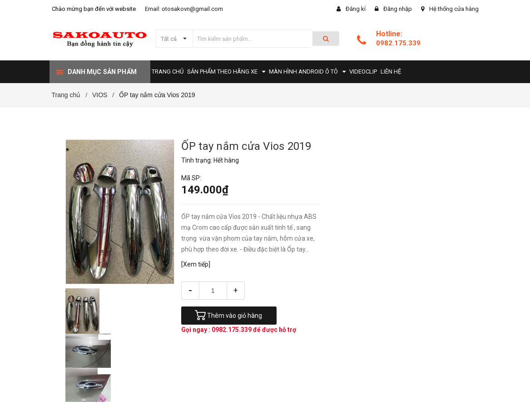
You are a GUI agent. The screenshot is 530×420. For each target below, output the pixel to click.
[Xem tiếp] (196, 264)
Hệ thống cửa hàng (454, 9)
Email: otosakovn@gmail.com (184, 9)
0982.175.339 (398, 43)
